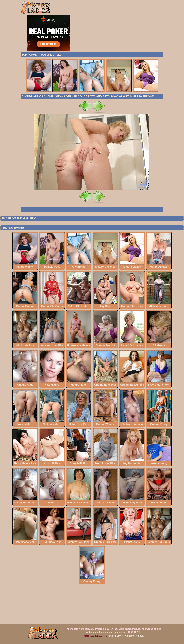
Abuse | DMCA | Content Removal (126, 636)
